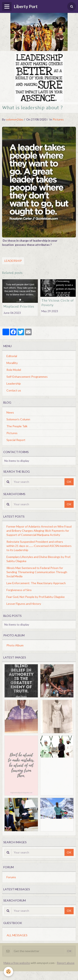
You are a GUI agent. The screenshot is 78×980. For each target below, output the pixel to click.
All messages (17, 935)
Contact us (14, 390)
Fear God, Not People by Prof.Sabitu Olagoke (36, 597)
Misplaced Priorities (19, 306)
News (10, 412)
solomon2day (15, 119)
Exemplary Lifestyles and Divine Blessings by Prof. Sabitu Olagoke (39, 559)
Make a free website (17, 963)
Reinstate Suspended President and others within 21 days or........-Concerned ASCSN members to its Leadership (39, 546)
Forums (11, 877)
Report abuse (66, 963)
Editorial (12, 356)
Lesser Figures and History (24, 604)
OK (69, 482)
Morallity (12, 363)
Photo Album (15, 645)
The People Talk (17, 426)
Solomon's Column (18, 419)
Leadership (13, 261)
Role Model (14, 370)
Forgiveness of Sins (19, 590)
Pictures (58, 119)
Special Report (16, 440)
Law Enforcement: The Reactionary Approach (36, 583)
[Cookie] (8, 972)
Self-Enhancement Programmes (27, 377)
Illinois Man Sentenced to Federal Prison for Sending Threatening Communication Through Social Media (37, 572)
